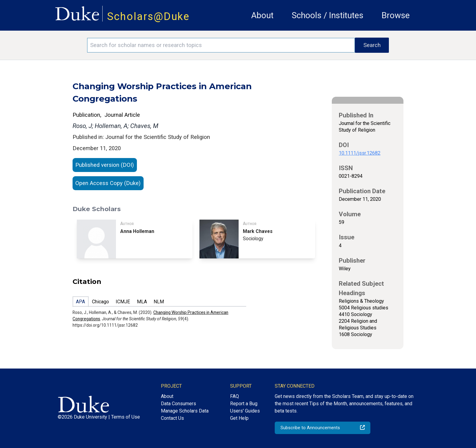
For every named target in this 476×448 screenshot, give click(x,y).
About (262, 15)
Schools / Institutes (328, 15)
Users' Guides (245, 411)
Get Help (239, 418)
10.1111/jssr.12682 (360, 153)
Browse (396, 15)
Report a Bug (244, 404)
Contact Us (172, 418)
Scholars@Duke (148, 16)
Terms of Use (126, 417)
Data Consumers (178, 404)
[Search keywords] (221, 45)
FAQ (235, 396)
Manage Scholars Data (185, 411)
